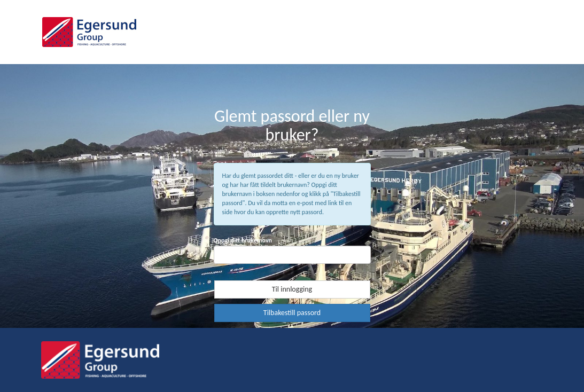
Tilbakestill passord (292, 313)
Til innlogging (292, 289)
